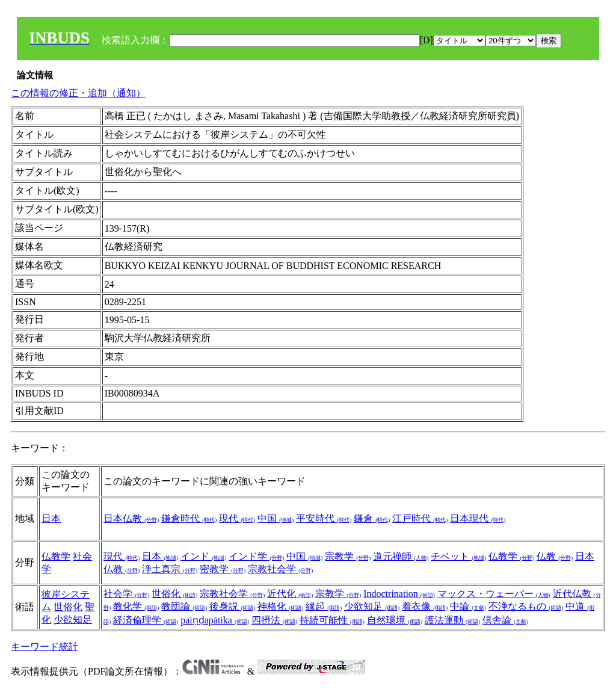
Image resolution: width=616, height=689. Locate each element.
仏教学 (56, 556)
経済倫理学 (146, 620)
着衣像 (425, 606)
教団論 (184, 606)
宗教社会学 (280, 569)
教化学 (136, 606)
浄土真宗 (170, 569)
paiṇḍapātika (215, 620)
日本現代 (478, 518)
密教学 (223, 569)
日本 (51, 518)
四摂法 (274, 620)
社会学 (126, 594)
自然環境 (395, 620)
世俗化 (68, 607)
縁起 (324, 606)
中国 (276, 518)
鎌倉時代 (189, 518)
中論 (468, 606)
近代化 (290, 594)
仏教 (555, 556)
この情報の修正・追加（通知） (78, 93)
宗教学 (348, 556)
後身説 (232, 606)
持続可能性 (332, 620)
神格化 (280, 606)
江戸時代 (420, 518)
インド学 (256, 556)
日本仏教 (131, 518)
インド (203, 556)
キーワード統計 (45, 647)
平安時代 (324, 518)
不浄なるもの (526, 606)
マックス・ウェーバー (494, 594)
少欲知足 (73, 619)
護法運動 (452, 620)
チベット (458, 556)
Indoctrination (399, 594)
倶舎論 (505, 620)
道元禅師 (401, 556)
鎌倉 (372, 518)
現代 (237, 518)
